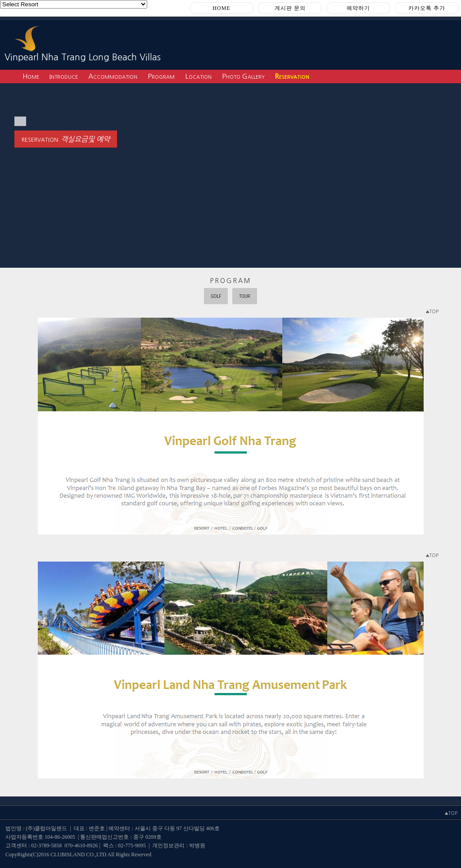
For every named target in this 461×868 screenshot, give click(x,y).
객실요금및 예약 (85, 139)
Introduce (64, 76)
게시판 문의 (290, 8)
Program (161, 76)
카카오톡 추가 (427, 8)
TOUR (245, 296)
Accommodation (113, 76)
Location (198, 76)
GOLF (216, 296)
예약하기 (358, 8)
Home (31, 76)
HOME (221, 8)
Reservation (292, 76)
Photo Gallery (243, 76)
